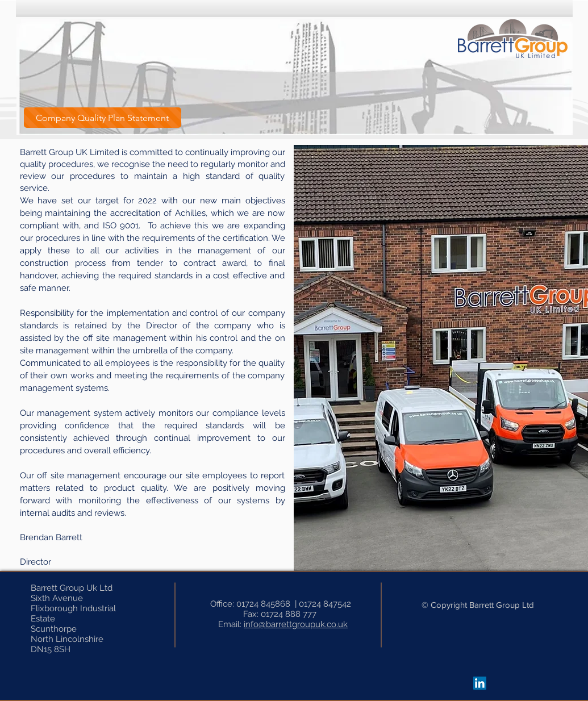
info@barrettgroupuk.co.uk (296, 624)
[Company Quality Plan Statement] (103, 118)
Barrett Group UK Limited (70, 152)
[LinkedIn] (480, 683)
